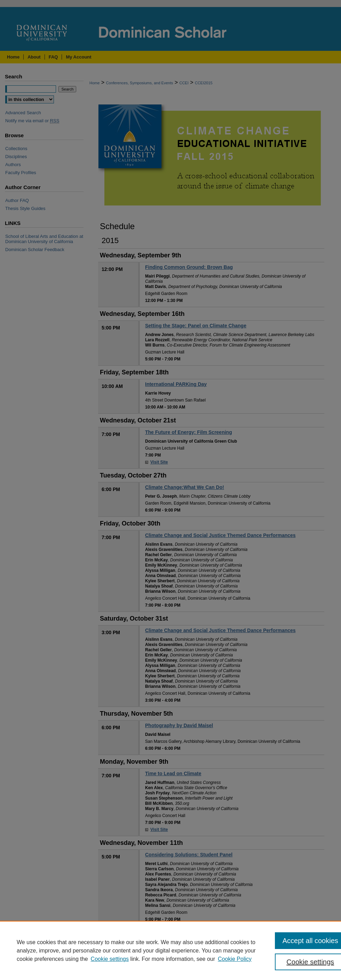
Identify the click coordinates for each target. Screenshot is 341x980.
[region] (170, 950)
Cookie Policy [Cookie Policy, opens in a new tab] (235, 959)
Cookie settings (110, 959)
